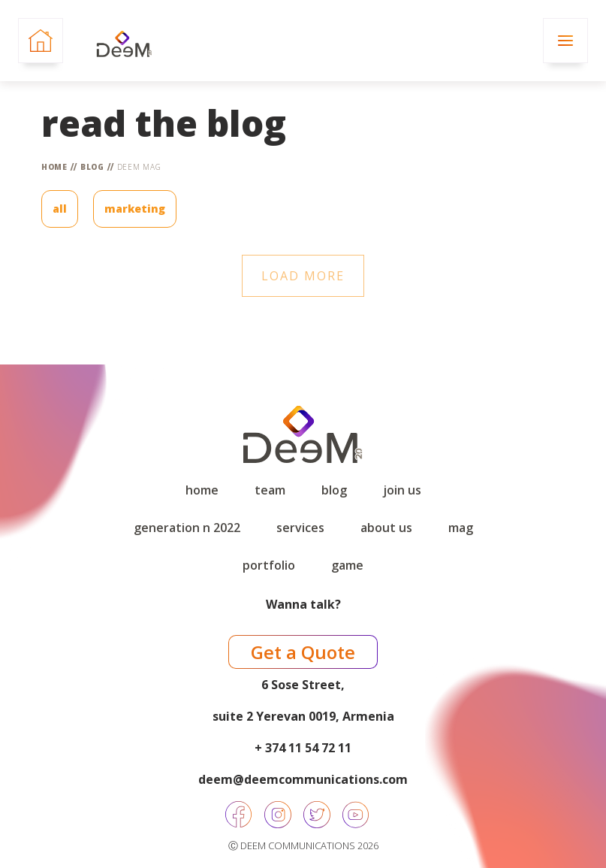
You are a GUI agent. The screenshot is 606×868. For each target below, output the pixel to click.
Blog (92, 167)
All (60, 209)
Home (54, 167)
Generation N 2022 (187, 528)
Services (300, 528)
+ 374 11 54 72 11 (303, 748)
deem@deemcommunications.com (303, 779)
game (347, 565)
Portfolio (269, 565)
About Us (386, 528)
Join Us (402, 490)
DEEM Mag (139, 167)
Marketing (135, 209)
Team (270, 490)
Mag (461, 528)
